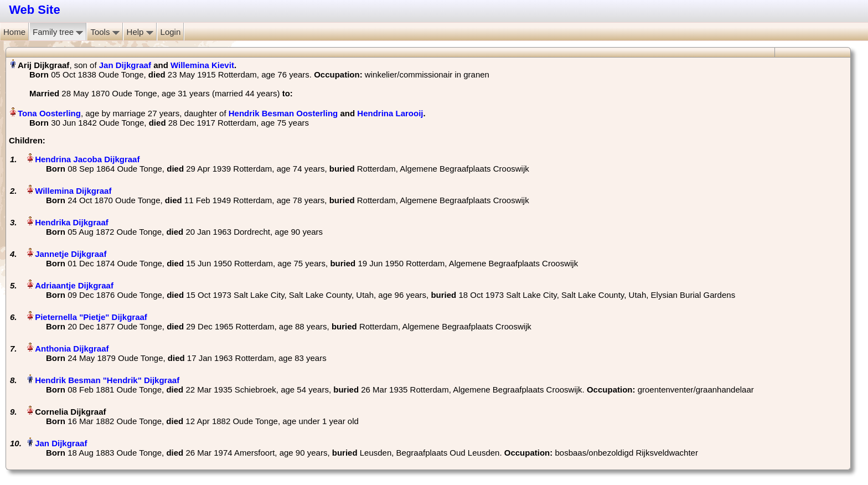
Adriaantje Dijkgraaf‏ (74, 285)
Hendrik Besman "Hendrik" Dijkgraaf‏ (107, 380)
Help (140, 32)
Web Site (35, 10)
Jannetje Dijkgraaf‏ (71, 254)
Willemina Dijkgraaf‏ (73, 191)
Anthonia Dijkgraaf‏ (72, 349)
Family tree (58, 32)
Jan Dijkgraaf (125, 65)
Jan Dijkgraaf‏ (61, 443)
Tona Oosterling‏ (49, 113)
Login (171, 32)
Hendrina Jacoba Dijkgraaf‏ (87, 159)
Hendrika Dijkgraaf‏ (72, 222)
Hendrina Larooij (390, 113)
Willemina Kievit (202, 65)
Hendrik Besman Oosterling (283, 113)
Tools (105, 32)
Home (14, 32)
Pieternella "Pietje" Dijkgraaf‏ (91, 317)
